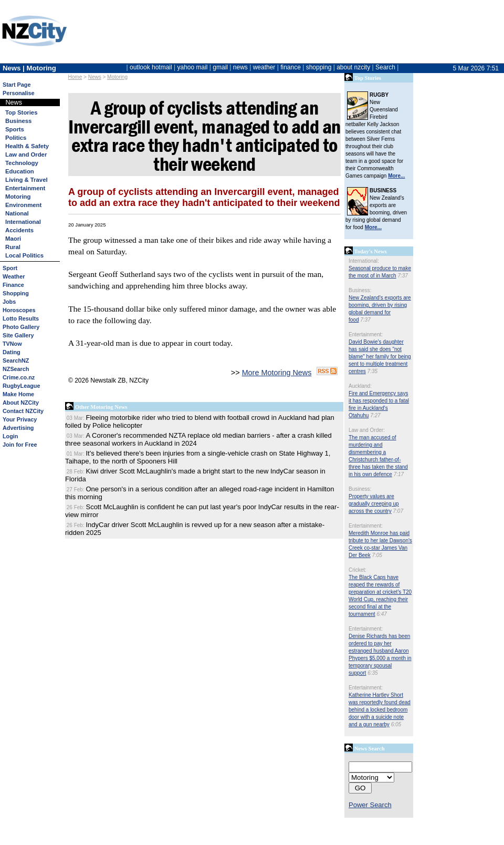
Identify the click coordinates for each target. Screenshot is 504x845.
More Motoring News (277, 373)
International (23, 222)
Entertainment (25, 188)
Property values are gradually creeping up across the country (374, 504)
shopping (319, 67)
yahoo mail (193, 67)
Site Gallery (18, 335)
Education (20, 171)
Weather (14, 276)
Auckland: (360, 386)
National (17, 213)
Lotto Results (21, 318)
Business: (360, 290)
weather (264, 67)
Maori (13, 239)
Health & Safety (27, 146)
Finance (13, 285)
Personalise (19, 93)
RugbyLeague (21, 386)
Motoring (117, 77)
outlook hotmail (151, 67)
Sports (15, 129)
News (95, 77)
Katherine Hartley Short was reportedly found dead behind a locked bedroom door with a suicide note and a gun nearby (380, 710)
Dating (12, 352)
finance (291, 67)
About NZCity (21, 403)
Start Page (17, 85)
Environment (23, 205)
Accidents (19, 230)
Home (75, 77)
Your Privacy (20, 419)
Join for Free (20, 445)
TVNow (12, 344)
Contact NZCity (23, 411)
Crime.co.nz (19, 377)
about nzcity (353, 67)
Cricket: (358, 570)
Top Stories (21, 112)
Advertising (18, 428)
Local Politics (24, 255)
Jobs (9, 302)
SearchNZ (16, 360)
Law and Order (26, 154)
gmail (220, 67)
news (240, 67)
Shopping (16, 293)
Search (385, 67)
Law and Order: (367, 430)
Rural (13, 247)
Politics (16, 138)
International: (364, 261)
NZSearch (16, 369)
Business (18, 121)
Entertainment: (366, 334)
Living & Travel (27, 180)
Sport (10, 268)
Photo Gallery (21, 327)
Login (10, 436)
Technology (22, 163)
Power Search (370, 805)
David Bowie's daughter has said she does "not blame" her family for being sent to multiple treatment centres (380, 357)
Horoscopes (19, 310)
